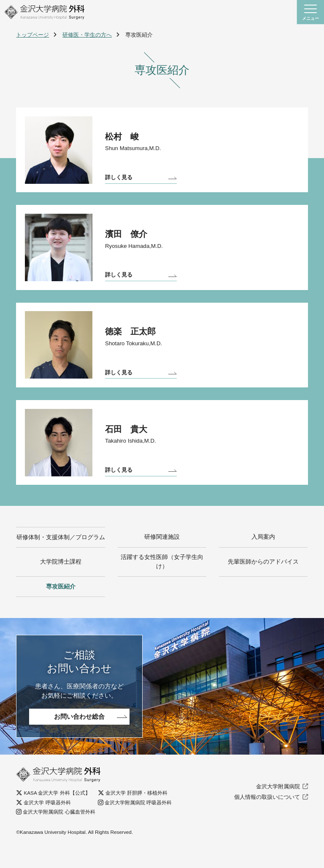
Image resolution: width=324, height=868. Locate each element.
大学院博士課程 (61, 580)
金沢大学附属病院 (278, 806)
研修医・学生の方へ (87, 35)
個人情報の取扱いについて (267, 816)
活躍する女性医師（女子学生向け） (162, 580)
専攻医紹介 (61, 605)
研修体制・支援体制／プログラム (61, 550)
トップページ (32, 35)
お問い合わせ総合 (79, 736)
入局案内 (263, 550)
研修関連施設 (162, 550)
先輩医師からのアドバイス (263, 580)
